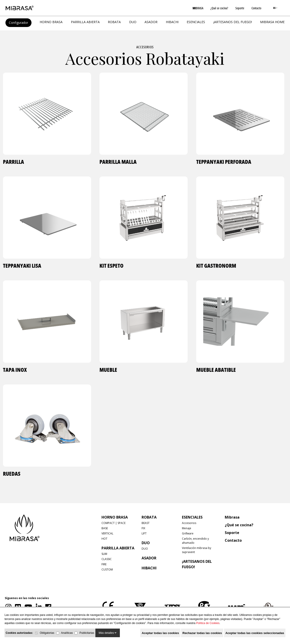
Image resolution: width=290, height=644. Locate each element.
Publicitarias (87, 633)
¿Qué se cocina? (219, 8)
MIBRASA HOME (272, 22)
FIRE (104, 564)
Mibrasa (232, 517)
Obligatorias (47, 633)
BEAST (146, 523)
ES (275, 8)
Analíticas (67, 633)
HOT (104, 539)
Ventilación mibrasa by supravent (197, 550)
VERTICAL (107, 533)
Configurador (18, 23)
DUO (133, 22)
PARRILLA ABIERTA (85, 22)
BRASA (198, 8)
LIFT (144, 533)
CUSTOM (107, 569)
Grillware (188, 533)
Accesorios (145, 47)
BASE (105, 528)
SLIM (104, 554)
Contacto (256, 8)
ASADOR (151, 22)
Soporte (240, 8)
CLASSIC (107, 559)
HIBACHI (172, 22)
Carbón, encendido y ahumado (195, 541)
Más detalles (108, 633)
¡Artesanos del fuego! (233, 22)
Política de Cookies (208, 623)
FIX (143, 528)
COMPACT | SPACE (114, 523)
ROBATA (114, 22)
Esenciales (196, 22)
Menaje (187, 528)
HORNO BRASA (51, 22)
